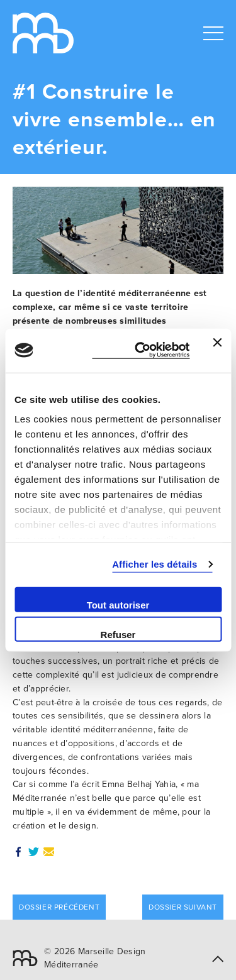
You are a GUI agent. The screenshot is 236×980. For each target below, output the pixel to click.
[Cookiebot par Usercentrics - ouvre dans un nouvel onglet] (141, 350)
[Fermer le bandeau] (217, 350)
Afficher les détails (155, 564)
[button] (218, 958)
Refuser (118, 635)
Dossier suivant (183, 907)
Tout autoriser (118, 604)
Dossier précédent (59, 907)
